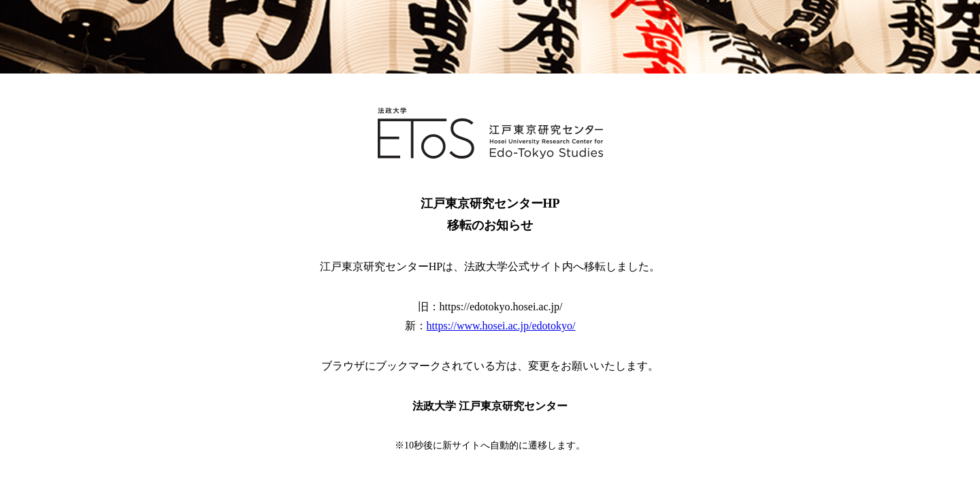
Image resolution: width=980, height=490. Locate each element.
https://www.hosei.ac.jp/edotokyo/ (501, 326)
